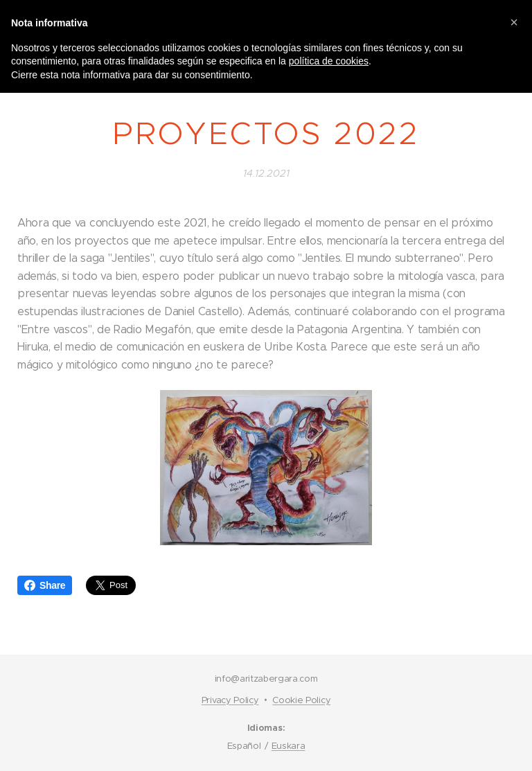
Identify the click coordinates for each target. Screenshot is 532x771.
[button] (514, 22)
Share (45, 585)
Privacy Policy (230, 700)
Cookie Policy (301, 700)
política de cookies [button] (329, 61)
